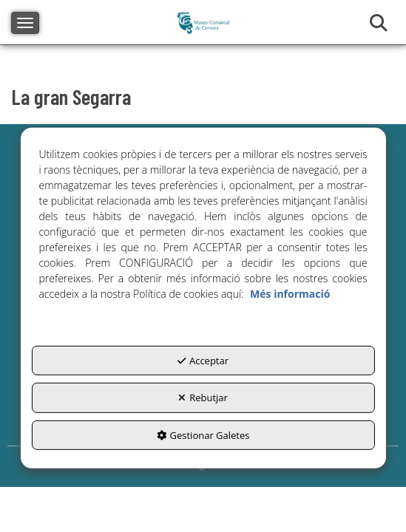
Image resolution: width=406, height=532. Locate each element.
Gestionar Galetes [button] (203, 434)
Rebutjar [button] (203, 398)
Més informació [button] (290, 293)
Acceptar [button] (203, 360)
